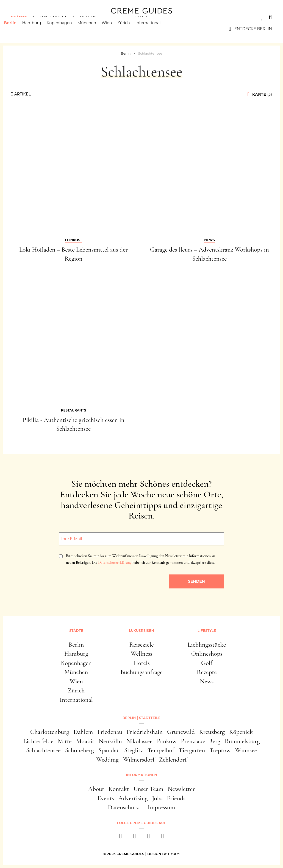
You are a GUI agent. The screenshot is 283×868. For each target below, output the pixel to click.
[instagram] (134, 838)
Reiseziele (142, 645)
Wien (114, 29)
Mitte (65, 741)
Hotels (141, 663)
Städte (19, 17)
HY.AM (174, 854)
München (94, 29)
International (155, 29)
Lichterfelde (38, 741)
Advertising (133, 798)
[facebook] (120, 838)
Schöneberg (80, 750)
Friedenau (110, 732)
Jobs (157, 798)
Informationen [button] (141, 775)
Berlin (17, 29)
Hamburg (39, 29)
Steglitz (134, 750)
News (207, 681)
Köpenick (241, 732)
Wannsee (246, 750)
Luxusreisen (54, 17)
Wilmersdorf (139, 760)
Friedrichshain (145, 732)
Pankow (167, 741)
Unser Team (149, 789)
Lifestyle (90, 17)
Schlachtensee (43, 750)
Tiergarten (192, 750)
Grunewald (181, 732)
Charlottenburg (50, 732)
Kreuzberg (212, 732)
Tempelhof (161, 750)
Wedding (107, 760)
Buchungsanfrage (141, 672)
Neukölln (110, 741)
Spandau (109, 750)
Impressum (162, 807)
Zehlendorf (173, 760)
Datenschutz (124, 807)
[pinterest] (149, 838)
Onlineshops (207, 654)
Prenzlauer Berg (201, 741)
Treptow (220, 750)
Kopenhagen (66, 29)
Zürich (131, 29)
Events (106, 798)
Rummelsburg (242, 741)
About (96, 789)
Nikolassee (139, 741)
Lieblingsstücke (207, 645)
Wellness (141, 654)
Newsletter (181, 789)
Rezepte (207, 672)
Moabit (85, 741)
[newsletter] (163, 838)
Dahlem (83, 732)
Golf (207, 663)
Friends (176, 798)
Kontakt (119, 789)
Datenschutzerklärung (115, 563)
